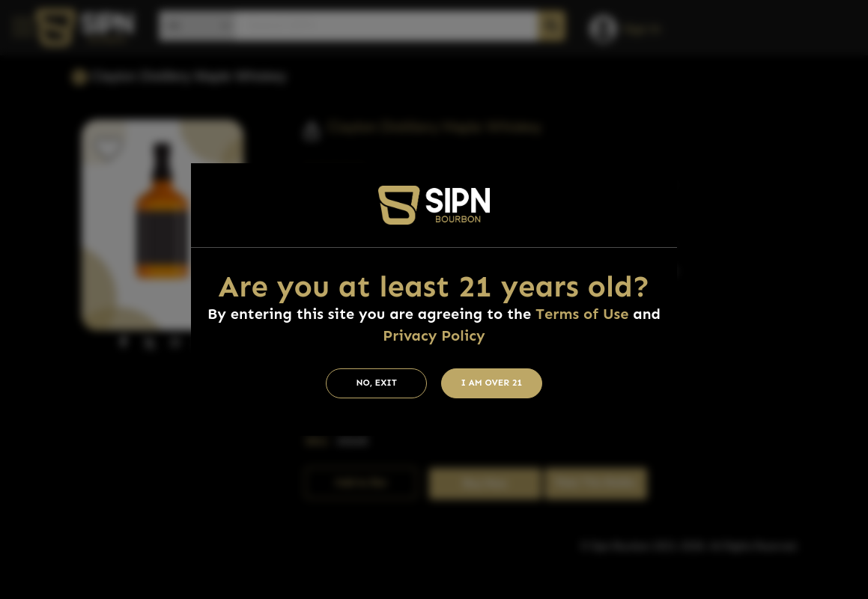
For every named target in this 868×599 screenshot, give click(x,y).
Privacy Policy (434, 335)
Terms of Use (582, 314)
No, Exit (376, 383)
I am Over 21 (492, 383)
